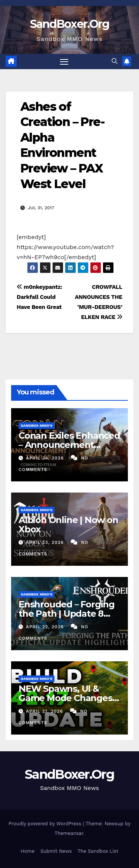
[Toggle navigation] (64, 62)
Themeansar (69, 833)
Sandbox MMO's (37, 425)
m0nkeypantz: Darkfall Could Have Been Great (39, 297)
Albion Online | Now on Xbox (68, 525)
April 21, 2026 (45, 711)
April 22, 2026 (46, 627)
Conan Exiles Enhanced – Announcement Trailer (69, 445)
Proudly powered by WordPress (46, 824)
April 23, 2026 (46, 542)
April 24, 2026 (46, 458)
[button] (115, 61)
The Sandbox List (98, 851)
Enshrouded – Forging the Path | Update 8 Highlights (67, 614)
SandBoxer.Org (70, 24)
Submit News (56, 851)
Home (28, 851)
